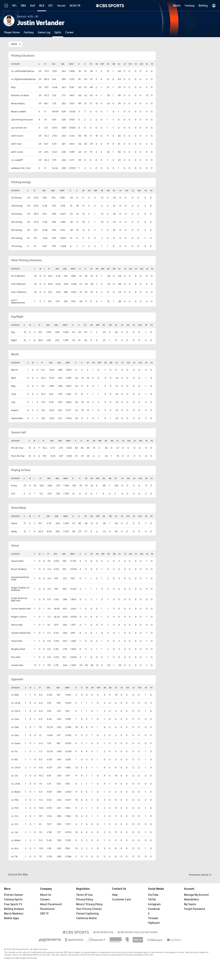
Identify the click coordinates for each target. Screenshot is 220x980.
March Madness (14, 914)
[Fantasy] (29, 32)
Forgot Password (194, 909)
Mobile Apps (12, 918)
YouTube (153, 895)
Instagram (154, 904)
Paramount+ (48, 909)
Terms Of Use (84, 895)
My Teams (190, 904)
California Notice (86, 918)
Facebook (154, 909)
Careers (45, 900)
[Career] (70, 32)
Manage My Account (196, 895)
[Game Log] (44, 32)
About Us (46, 895)
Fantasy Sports (13, 900)
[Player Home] (12, 32)
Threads (153, 918)
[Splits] (58, 32)
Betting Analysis (14, 909)
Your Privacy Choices (89, 909)
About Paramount (51, 904)
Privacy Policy (85, 900)
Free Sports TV (13, 904)
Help (115, 895)
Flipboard (154, 923)
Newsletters (192, 900)
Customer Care (121, 900)
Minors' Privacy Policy (89, 904)
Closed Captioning (87, 914)
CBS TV (44, 914)
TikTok (152, 900)
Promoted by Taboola (200, 875)
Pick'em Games (14, 895)
